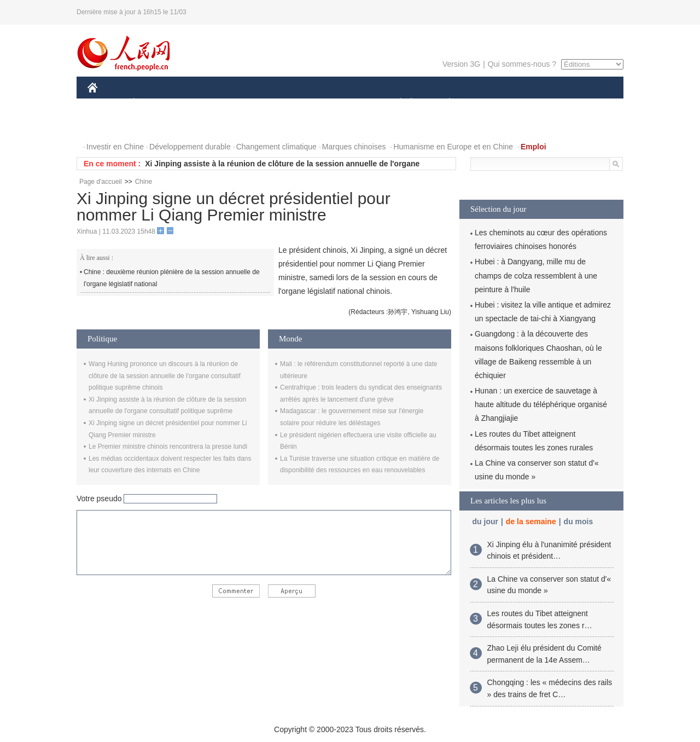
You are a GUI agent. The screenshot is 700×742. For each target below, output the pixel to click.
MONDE (204, 103)
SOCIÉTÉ (395, 103)
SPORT (488, 103)
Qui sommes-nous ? (522, 64)
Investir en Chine (115, 147)
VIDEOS (154, 125)
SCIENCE (298, 103)
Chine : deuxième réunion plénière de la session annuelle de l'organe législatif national (172, 278)
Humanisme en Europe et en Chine (453, 147)
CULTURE (347, 103)
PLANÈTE (444, 103)
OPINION (586, 103)
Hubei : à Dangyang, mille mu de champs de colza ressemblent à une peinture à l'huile (536, 275)
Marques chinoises (354, 147)
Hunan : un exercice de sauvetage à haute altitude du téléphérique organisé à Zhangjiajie (541, 404)
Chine (144, 182)
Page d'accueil (101, 182)
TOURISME (534, 103)
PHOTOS (110, 125)
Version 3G (461, 64)
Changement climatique (276, 147)
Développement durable (190, 147)
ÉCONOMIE (154, 103)
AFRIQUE (250, 103)
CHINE (106, 103)
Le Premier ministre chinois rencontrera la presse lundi (168, 447)
